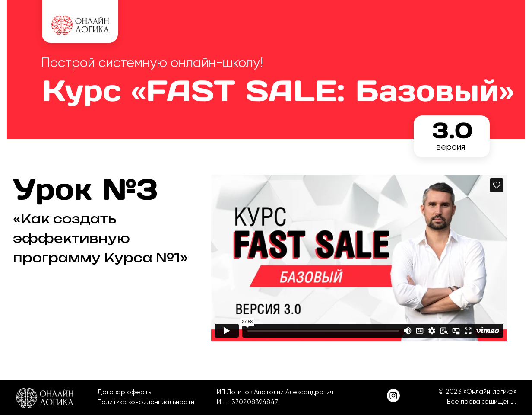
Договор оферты (125, 392)
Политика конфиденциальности (146, 402)
